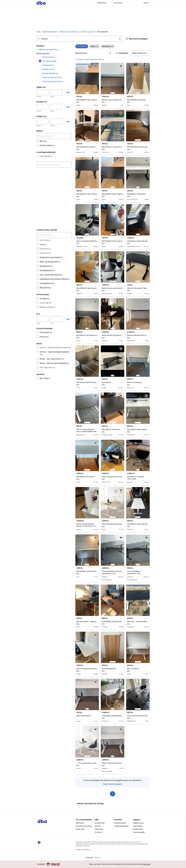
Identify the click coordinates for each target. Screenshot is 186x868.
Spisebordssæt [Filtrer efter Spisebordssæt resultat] (50, 73)
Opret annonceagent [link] (112, 784)
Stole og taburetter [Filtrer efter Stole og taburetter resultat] (52, 77)
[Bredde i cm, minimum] (42, 107)
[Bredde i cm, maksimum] (56, 107)
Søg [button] (68, 92)
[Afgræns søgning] (54, 136)
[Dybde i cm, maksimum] (56, 121)
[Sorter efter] (140, 53)
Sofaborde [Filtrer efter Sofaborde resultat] (48, 65)
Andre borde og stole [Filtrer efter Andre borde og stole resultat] (53, 81)
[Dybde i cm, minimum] (42, 121)
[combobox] (79, 39)
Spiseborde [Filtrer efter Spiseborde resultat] (48, 69)
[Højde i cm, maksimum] (56, 92)
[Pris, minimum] (42, 319)
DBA (38, 32)
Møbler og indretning (70, 32)
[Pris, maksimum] (56, 319)
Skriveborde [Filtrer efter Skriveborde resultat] (49, 61)
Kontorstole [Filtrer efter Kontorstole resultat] (49, 57)
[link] (47, 49)
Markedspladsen (50, 32)
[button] (137, 39)
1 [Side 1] (112, 794)
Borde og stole (88, 32)
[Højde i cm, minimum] (42, 92)
